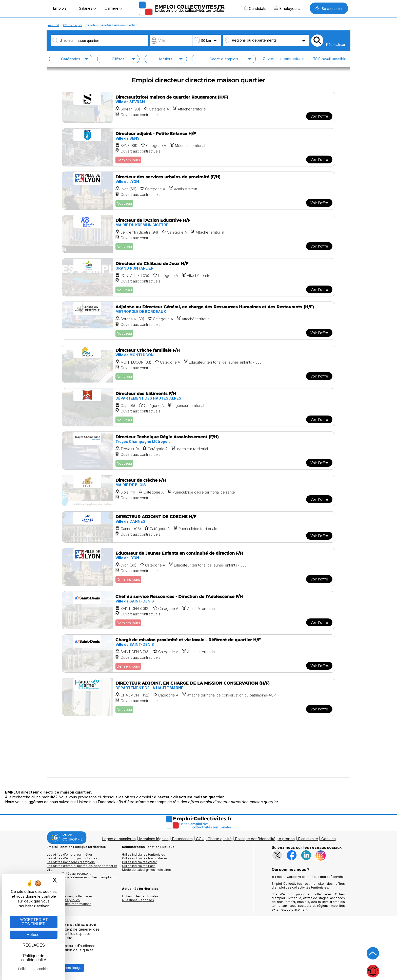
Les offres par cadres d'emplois (71, 862)
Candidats (255, 8)
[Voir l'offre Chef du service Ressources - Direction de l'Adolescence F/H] (198, 610)
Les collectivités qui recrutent (69, 873)
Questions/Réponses (138, 900)
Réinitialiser (336, 44)
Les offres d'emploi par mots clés (72, 858)
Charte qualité (220, 839)
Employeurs (287, 8)
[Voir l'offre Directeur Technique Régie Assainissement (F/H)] (198, 451)
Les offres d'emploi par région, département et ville (82, 868)
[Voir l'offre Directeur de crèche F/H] (198, 491)
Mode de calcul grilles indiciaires (146, 870)
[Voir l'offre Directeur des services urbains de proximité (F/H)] (198, 191)
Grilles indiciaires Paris (139, 866)
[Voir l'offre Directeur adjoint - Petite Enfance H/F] (198, 147)
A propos (287, 839)
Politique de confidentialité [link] (34, 958)
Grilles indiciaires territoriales (144, 854)
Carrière (113, 8)
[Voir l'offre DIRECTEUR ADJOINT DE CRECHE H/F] (198, 527)
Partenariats (182, 839)
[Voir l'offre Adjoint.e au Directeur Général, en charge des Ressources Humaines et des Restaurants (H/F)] (198, 321)
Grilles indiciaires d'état (139, 862)
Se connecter (329, 8)
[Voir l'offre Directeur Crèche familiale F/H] (198, 364)
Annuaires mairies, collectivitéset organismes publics (70, 898)
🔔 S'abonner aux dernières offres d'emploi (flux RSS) (83, 879)
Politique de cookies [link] (34, 969)
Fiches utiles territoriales (140, 896)
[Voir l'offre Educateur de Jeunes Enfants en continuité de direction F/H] (198, 567)
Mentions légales (154, 839)
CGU (200, 839)
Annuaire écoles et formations (69, 904)
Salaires (87, 8)
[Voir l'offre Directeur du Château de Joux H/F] (198, 277)
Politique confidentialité (255, 839)
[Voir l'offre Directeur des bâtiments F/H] (198, 407)
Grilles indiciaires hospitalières (145, 858)
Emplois (62, 8)
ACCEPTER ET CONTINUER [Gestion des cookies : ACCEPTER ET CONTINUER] (34, 922)
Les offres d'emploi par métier (69, 854)
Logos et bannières (119, 839)
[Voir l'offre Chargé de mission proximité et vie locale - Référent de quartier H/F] (198, 654)
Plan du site (308, 839)
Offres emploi (73, 25)
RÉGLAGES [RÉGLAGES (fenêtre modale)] (34, 945)
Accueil (53, 25)
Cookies (329, 839)
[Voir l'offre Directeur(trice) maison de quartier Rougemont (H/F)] (198, 107)
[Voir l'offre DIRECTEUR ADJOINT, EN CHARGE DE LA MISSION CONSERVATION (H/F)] (198, 697)
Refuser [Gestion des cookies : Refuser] (34, 935)
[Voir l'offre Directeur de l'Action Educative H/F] (198, 234)
